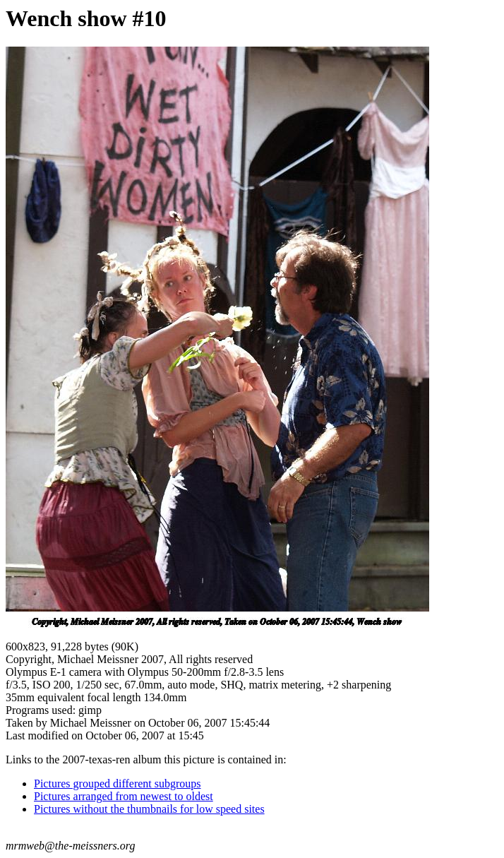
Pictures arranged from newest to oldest (124, 796)
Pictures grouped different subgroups (118, 783)
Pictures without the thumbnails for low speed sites (149, 809)
